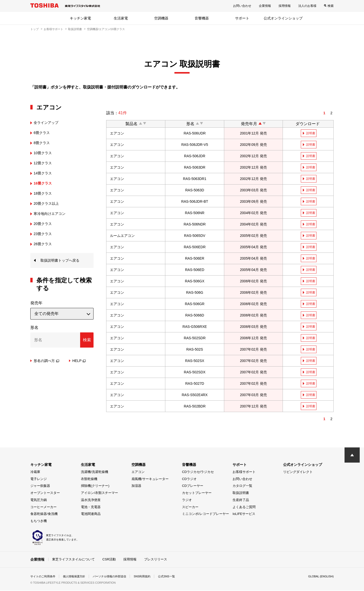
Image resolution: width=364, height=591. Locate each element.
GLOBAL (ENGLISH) (320, 577)
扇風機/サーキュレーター (150, 480)
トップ (35, 29)
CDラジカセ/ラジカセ (198, 473)
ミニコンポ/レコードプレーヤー (206, 515)
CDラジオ (189, 480)
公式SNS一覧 (176, 577)
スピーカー (190, 508)
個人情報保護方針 (77, 577)
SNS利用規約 (150, 577)
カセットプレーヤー (197, 494)
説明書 (311, 133)
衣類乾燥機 (89, 480)
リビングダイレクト (298, 473)
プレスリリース (156, 560)
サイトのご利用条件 (44, 577)
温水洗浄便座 (91, 501)
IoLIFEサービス (244, 515)
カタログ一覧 (242, 486)
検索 (331, 6)
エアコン (138, 473)
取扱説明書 (75, 29)
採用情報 (285, 6)
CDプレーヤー (193, 486)
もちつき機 (39, 522)
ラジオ (187, 501)
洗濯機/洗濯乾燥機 (95, 473)
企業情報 (265, 6)
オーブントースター (45, 494)
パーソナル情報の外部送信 (115, 577)
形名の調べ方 (46, 361)
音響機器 (202, 18)
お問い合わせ (242, 6)
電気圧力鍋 (39, 501)
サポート (242, 18)
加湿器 (136, 486)
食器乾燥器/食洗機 (44, 515)
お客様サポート (53, 29)
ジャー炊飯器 (40, 486)
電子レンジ (39, 480)
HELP (79, 361)
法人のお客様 (307, 6)
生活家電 (121, 18)
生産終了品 (241, 501)
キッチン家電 (80, 18)
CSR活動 (109, 560)
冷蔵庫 (35, 473)
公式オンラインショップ (283, 18)
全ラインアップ (48, 122)
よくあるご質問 (244, 508)
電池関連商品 (91, 515)
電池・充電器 (91, 508)
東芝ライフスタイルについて (73, 560)
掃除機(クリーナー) (95, 486)
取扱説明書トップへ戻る (63, 261)
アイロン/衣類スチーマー (99, 494)
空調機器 (161, 18)
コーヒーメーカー (43, 508)
